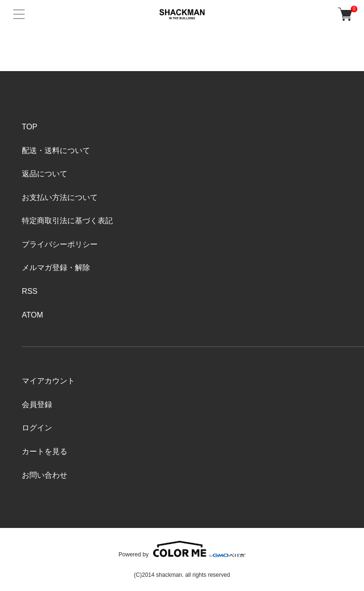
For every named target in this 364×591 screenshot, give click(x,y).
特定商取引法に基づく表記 (67, 221)
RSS (30, 291)
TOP (30, 127)
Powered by (182, 549)
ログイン (37, 428)
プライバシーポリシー (60, 244)
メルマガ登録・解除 (56, 268)
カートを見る (45, 451)
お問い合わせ (45, 475)
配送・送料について (56, 150)
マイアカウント (48, 381)
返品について (45, 174)
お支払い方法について (60, 197)
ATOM (32, 315)
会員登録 (37, 405)
